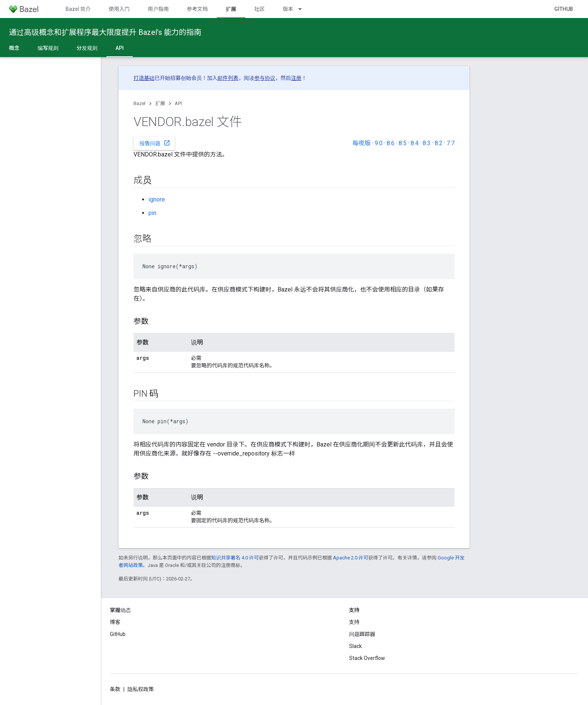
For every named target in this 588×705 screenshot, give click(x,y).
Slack (355, 646)
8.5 (403, 143)
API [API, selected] (120, 48)
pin (152, 213)
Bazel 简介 (78, 9)
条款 (115, 689)
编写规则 (48, 48)
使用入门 (119, 9)
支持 (354, 622)
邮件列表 (228, 78)
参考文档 (197, 9)
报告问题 (155, 143)
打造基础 (144, 78)
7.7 (451, 143)
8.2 (439, 143)
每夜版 (361, 143)
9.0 (379, 143)
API (178, 103)
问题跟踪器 (362, 634)
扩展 (160, 103)
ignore (157, 199)
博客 (115, 622)
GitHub (564, 9)
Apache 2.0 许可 (351, 558)
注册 (296, 78)
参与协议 (265, 78)
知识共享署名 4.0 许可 (235, 558)
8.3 (427, 143)
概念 (14, 48)
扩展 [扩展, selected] (231, 9)
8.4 (415, 143)
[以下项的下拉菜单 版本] (303, 9)
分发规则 (87, 48)
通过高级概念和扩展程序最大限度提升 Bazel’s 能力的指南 (105, 32)
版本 (288, 9)
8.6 (391, 143)
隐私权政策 (141, 689)
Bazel (139, 103)
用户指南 (158, 9)
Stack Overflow (367, 658)
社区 (259, 9)
